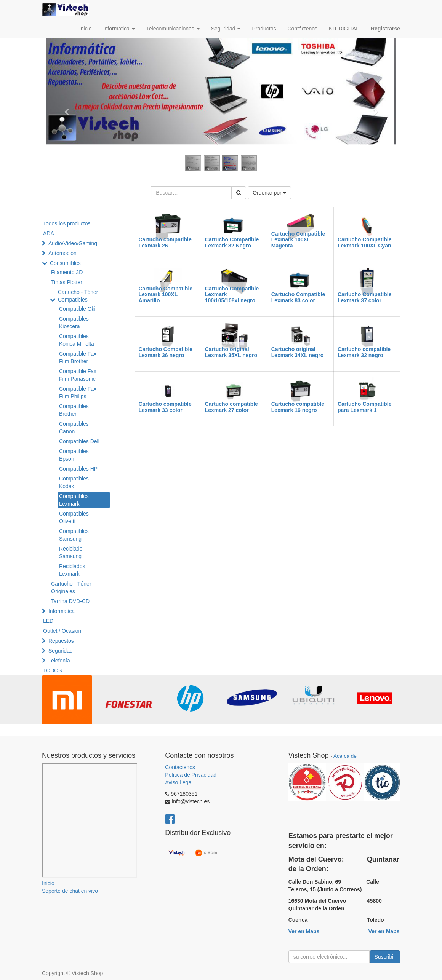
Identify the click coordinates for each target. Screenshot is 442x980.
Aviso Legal (179, 782)
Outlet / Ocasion (62, 631)
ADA (49, 233)
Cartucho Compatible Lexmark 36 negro (166, 352)
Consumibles (65, 263)
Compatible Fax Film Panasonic (78, 375)
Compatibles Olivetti (74, 517)
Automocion (62, 253)
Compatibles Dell (79, 441)
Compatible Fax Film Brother (78, 358)
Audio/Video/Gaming (73, 243)
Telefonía (59, 661)
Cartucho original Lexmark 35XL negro (231, 352)
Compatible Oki (77, 309)
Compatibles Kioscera (74, 322)
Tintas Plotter (67, 282)
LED (48, 621)
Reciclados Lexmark (72, 570)
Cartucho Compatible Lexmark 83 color (298, 297)
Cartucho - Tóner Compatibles (78, 296)
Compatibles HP (78, 469)
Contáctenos (180, 767)
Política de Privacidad (191, 775)
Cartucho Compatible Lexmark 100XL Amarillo (166, 294)
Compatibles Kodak (74, 482)
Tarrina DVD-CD (70, 601)
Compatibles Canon (74, 428)
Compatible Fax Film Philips (78, 393)
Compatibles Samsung (74, 535)
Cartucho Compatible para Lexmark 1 (365, 407)
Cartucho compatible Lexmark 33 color (165, 407)
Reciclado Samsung (71, 552)
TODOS (53, 670)
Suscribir (385, 957)
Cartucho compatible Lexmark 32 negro (364, 352)
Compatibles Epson (74, 455)
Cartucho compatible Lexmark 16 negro (298, 407)
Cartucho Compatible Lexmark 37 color (365, 297)
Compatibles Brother (74, 410)
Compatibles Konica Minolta (77, 340)
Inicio (48, 883)
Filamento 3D (67, 272)
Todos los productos (67, 223)
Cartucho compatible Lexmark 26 (165, 242)
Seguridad (61, 651)
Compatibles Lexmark (74, 500)
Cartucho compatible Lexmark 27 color (231, 407)
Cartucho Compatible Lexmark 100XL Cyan (365, 242)
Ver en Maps (304, 931)
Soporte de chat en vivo (70, 891)
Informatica (62, 611)
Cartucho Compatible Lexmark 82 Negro (232, 242)
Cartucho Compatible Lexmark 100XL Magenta (298, 240)
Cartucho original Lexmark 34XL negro (297, 352)
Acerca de (345, 756)
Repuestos (61, 641)
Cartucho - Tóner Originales (71, 587)
